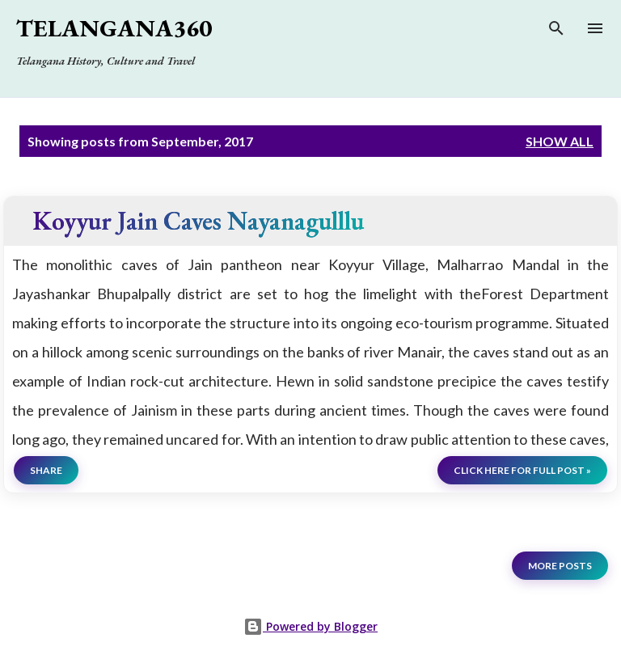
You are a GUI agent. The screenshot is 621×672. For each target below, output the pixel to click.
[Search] (556, 32)
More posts (560, 566)
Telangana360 (114, 28)
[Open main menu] (595, 28)
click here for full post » (522, 470)
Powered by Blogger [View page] (310, 626)
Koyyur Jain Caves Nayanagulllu (198, 220)
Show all (560, 141)
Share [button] (46, 470)
